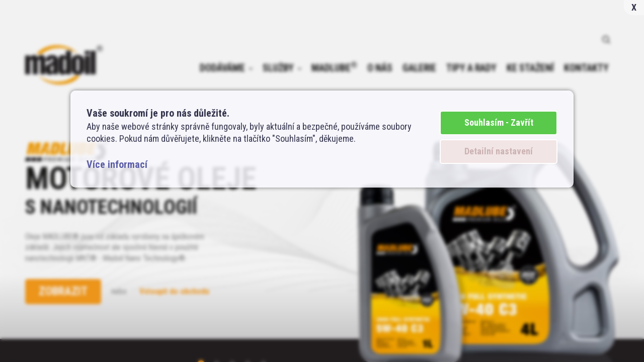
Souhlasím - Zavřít (499, 122)
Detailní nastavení (499, 151)
